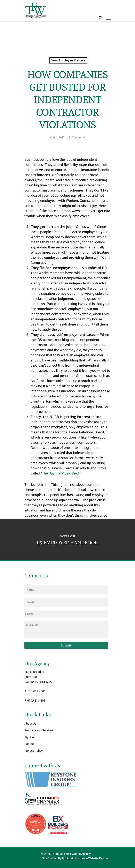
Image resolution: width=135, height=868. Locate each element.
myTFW (29, 737)
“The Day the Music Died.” (61, 473)
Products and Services (39, 730)
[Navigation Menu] (108, 18)
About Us (30, 723)
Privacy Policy (34, 751)
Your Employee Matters (68, 60)
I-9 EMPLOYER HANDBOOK (67, 539)
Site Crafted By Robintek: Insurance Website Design (75, 858)
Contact (30, 744)
